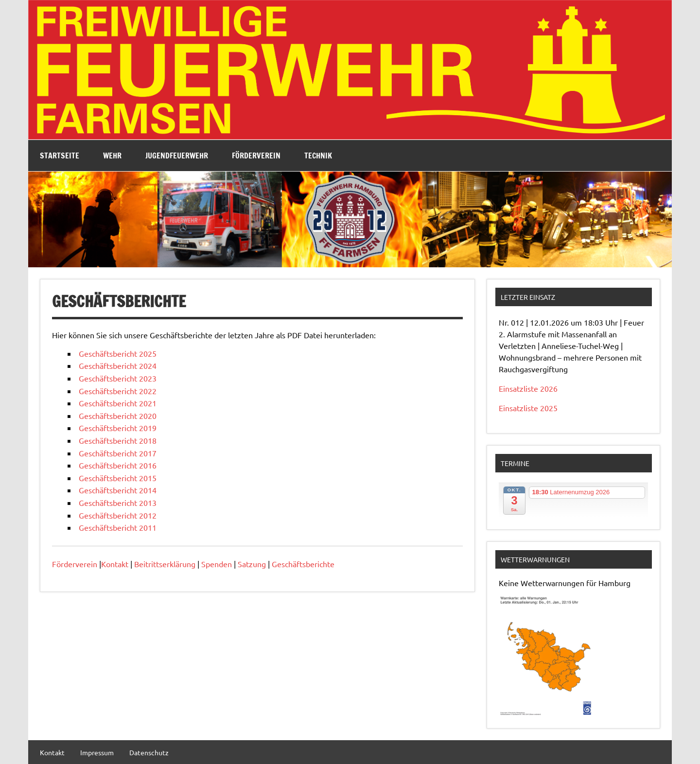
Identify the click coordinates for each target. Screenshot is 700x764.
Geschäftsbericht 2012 (118, 515)
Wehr (112, 156)
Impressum (97, 752)
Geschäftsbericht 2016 (118, 465)
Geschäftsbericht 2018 (118, 440)
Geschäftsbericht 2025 (118, 353)
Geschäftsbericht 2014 (118, 490)
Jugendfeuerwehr (177, 156)
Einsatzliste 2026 (528, 388)
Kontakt (115, 564)
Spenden (217, 564)
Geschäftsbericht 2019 (118, 428)
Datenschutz (149, 752)
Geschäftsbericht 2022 (118, 391)
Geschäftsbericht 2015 (118, 478)
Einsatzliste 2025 (528, 408)
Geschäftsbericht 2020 (118, 416)
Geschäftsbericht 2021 (118, 403)
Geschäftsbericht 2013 (118, 503)
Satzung (252, 564)
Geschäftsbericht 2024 (118, 365)
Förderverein (256, 156)
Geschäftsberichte (303, 564)
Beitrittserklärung (165, 564)
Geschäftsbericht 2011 (118, 527)
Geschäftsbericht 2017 (118, 453)
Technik (318, 156)
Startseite (60, 156)
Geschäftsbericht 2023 (118, 378)
